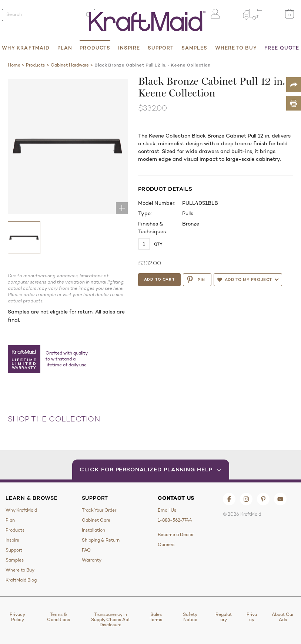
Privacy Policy (17, 617)
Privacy (252, 617)
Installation (93, 530)
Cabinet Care (96, 520)
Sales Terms (156, 617)
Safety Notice (190, 617)
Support (161, 48)
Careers (166, 545)
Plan (65, 48)
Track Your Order (99, 510)
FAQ (86, 550)
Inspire (129, 48)
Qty (158, 244)
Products (95, 48)
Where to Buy (236, 48)
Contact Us (176, 498)
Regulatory (224, 617)
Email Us (167, 510)
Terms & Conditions (58, 617)
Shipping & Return (101, 540)
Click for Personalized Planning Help (150, 469)
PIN (197, 279)
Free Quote (282, 48)
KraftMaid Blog (21, 580)
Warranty (92, 560)
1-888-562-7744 (175, 520)
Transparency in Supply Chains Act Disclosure (111, 620)
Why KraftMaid (26, 48)
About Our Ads (283, 617)
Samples (195, 48)
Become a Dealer (176, 535)
